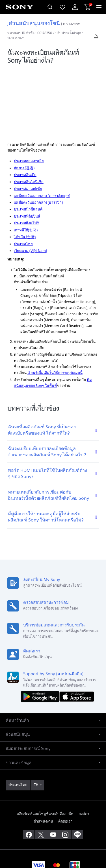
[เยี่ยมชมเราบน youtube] (53, 766)
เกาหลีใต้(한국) (26, 161)
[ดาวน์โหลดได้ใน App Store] (77, 627)
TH (36, 715)
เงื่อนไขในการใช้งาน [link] (53, 828)
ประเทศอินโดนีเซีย (29, 112)
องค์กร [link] (84, 744)
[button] (53, 651)
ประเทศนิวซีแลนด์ (28, 140)
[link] (18, 716)
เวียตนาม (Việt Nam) (30, 182)
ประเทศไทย (23, 175)
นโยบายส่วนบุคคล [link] (53, 835)
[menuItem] (62, 7)
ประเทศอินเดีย (25, 106)
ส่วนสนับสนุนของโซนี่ (34, 23)
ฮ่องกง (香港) (24, 99)
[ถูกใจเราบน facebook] (29, 766)
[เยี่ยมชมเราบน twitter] (41, 766)
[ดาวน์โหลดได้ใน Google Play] (41, 627)
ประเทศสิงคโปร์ (26, 154)
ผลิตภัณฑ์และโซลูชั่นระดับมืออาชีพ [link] (45, 744)
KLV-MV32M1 (72, 24)
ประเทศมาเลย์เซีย (28, 120)
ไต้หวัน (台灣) (25, 168)
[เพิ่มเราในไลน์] (77, 766)
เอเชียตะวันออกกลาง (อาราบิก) (38, 133)
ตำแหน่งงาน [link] (43, 752)
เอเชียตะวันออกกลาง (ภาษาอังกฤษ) (42, 126)
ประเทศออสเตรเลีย (29, 92)
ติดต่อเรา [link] (65, 752)
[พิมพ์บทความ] (96, 38)
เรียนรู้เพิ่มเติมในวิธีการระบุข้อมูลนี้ (55, 303)
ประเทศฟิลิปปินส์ (27, 147)
